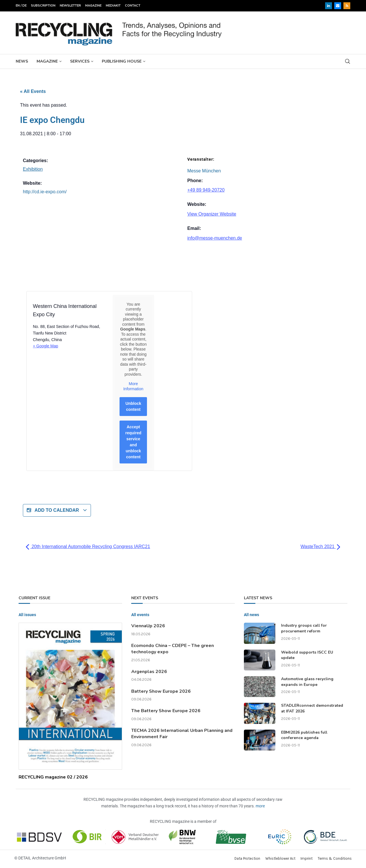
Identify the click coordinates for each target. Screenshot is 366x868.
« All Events (33, 91)
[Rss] (347, 6)
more (260, 806)
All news (251, 615)
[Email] (338, 6)
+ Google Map (45, 346)
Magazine (93, 6)
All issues (27, 615)
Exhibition (33, 169)
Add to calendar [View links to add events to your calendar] (57, 510)
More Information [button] (133, 386)
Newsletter (70, 6)
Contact (133, 6)
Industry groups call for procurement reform (304, 628)
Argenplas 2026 (149, 672)
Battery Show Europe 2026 (161, 691)
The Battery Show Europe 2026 (166, 711)
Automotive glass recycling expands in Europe (307, 682)
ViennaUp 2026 (148, 626)
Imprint (307, 858)
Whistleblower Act (280, 858)
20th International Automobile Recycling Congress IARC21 (88, 547)
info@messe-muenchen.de (215, 238)
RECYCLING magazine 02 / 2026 (53, 777)
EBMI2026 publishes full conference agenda (304, 735)
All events (140, 615)
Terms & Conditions (335, 858)
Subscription (43, 6)
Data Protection (247, 858)
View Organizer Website (212, 214)
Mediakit (113, 6)
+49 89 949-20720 (206, 190)
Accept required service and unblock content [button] (133, 442)
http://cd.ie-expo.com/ (45, 192)
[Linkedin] (329, 6)
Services (80, 61)
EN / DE (21, 6)
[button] (13, 855)
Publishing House (122, 61)
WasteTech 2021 (320, 547)
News (22, 61)
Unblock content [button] (133, 406)
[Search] (347, 61)
